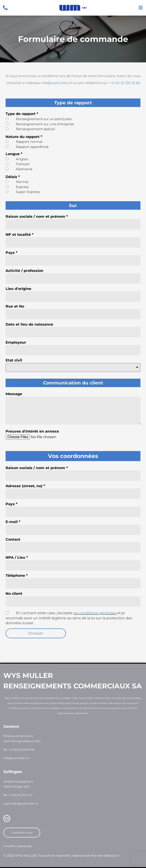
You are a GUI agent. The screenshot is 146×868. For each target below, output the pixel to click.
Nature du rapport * (24, 137)
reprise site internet (87, 856)
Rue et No (15, 306)
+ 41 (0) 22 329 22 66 (124, 83)
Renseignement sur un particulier (44, 119)
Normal (22, 182)
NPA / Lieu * (17, 557)
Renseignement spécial (35, 129)
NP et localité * (20, 235)
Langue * (14, 154)
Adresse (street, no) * (25, 486)
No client (14, 594)
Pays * (11, 253)
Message (14, 394)
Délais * (13, 177)
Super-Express (28, 192)
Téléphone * (17, 576)
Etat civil (14, 360)
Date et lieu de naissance (29, 324)
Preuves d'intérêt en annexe (32, 431)
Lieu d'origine (18, 289)
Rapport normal (29, 142)
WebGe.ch (111, 856)
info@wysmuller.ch (57, 83)
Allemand (24, 169)
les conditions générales (95, 613)
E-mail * (13, 522)
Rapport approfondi (32, 147)
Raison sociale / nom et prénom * (37, 216)
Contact (13, 539)
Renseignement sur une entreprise (45, 124)
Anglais (22, 159)
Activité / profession (24, 271)
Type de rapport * (22, 114)
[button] (36, 633)
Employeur (16, 342)
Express (22, 187)
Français (23, 164)
